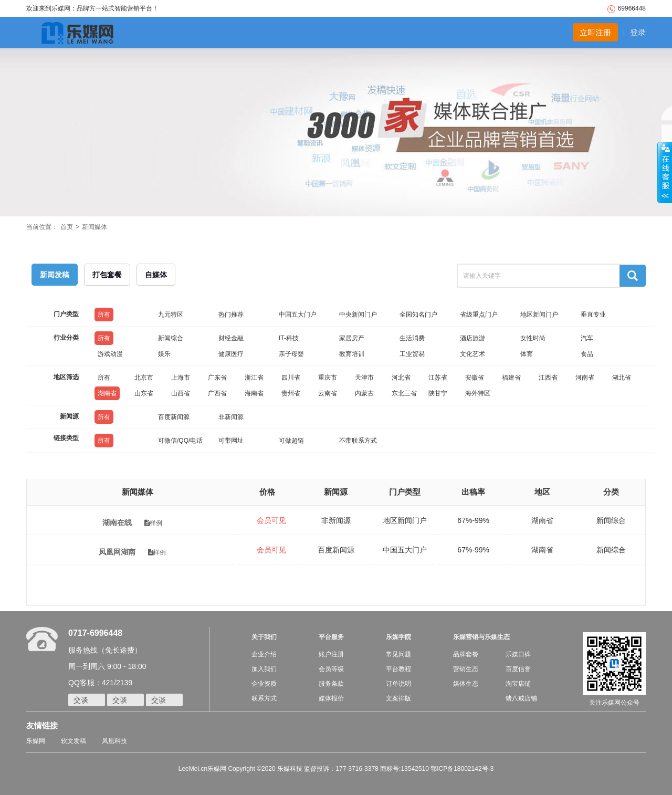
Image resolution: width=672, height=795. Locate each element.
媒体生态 (466, 684)
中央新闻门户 (358, 315)
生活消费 (412, 338)
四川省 (291, 378)
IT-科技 (289, 338)
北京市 (144, 378)
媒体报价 (331, 698)
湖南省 (107, 393)
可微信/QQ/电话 (180, 441)
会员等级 (331, 669)
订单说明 (398, 684)
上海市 (181, 378)
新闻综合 (171, 338)
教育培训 (352, 354)
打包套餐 (107, 275)
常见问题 (398, 654)
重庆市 (328, 378)
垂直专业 (593, 315)
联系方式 (264, 698)
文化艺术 (472, 354)
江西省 (548, 378)
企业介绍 (264, 654)
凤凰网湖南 (117, 552)
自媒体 (156, 275)
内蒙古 (364, 393)
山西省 (181, 393)
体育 (527, 354)
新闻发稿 (55, 275)
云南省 (328, 393)
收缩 (665, 173)
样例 (153, 523)
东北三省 (404, 393)
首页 (67, 227)
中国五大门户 (298, 315)
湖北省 (622, 378)
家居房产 (352, 338)
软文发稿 (73, 741)
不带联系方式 (358, 441)
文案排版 (398, 698)
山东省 (144, 393)
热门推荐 (231, 315)
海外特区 (478, 393)
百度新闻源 (174, 417)
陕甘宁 (438, 393)
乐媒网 (36, 741)
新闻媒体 (94, 227)
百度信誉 (518, 669)
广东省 (217, 378)
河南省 (585, 378)
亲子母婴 (291, 354)
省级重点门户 (479, 315)
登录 (638, 32)
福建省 (511, 378)
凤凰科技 (114, 741)
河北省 (401, 378)
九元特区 (171, 315)
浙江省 (254, 378)
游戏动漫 (110, 354)
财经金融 (231, 338)
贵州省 (291, 393)
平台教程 (398, 669)
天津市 (364, 378)
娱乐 (164, 354)
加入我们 (264, 669)
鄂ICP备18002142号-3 (462, 769)
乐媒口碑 (518, 654)
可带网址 (231, 441)
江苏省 (438, 378)
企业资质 (264, 684)
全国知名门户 (418, 315)
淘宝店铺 (518, 684)
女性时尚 (533, 338)
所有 (104, 315)
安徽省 (475, 378)
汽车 (587, 338)
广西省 (217, 393)
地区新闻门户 (539, 315)
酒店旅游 (472, 338)
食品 (587, 354)
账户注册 (331, 654)
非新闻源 (231, 417)
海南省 (254, 393)
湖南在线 (117, 522)
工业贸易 (412, 354)
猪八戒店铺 (521, 698)
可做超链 (291, 441)
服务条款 (331, 684)
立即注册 (595, 32)
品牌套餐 (466, 654)
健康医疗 (231, 354)
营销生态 (466, 669)
